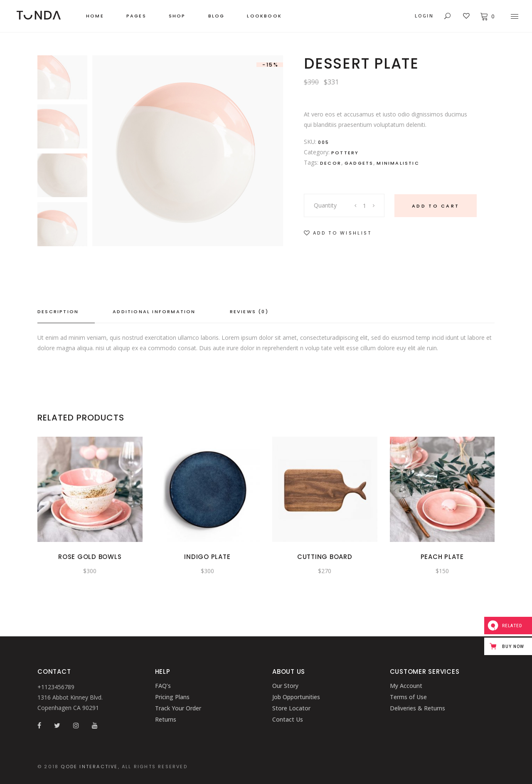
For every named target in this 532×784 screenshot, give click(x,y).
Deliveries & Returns (417, 708)
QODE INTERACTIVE (89, 767)
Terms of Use (408, 697)
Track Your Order (178, 708)
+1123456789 (56, 687)
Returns (166, 719)
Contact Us (288, 719)
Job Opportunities (296, 697)
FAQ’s (163, 686)
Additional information (154, 312)
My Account (406, 686)
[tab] (66, 312)
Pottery (345, 153)
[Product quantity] (365, 205)
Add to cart (436, 206)
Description (58, 312)
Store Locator (291, 708)
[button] (338, 233)
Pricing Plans (172, 697)
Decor (331, 163)
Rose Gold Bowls (90, 557)
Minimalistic (398, 163)
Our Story (285, 686)
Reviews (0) (249, 312)
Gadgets (359, 163)
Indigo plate (207, 557)
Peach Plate (442, 557)
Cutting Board (325, 557)
